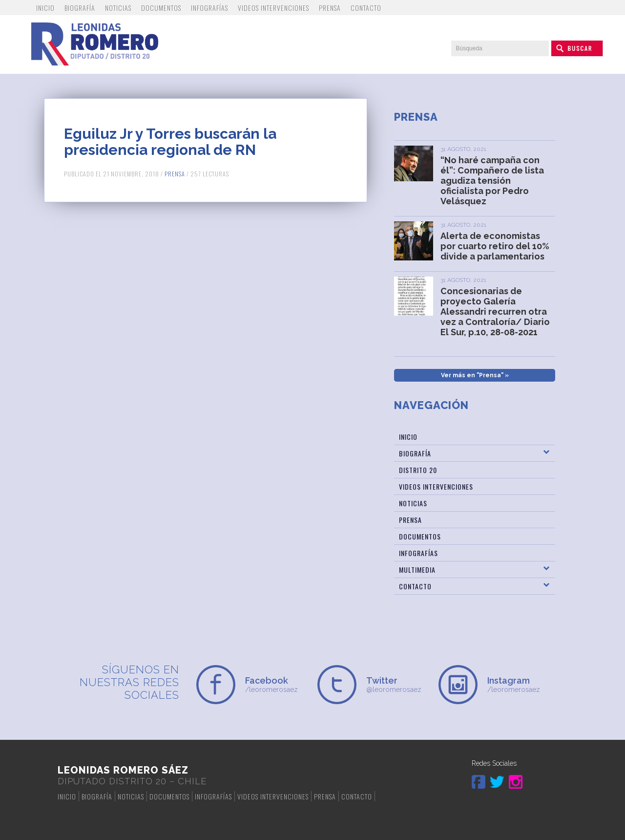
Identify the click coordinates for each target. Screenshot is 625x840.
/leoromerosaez (276, 684)
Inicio (45, 8)
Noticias (118, 8)
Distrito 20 (418, 470)
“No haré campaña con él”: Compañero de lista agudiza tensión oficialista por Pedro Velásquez (492, 181)
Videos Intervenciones (273, 8)
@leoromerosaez (397, 684)
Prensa (330, 8)
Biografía (80, 8)
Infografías (209, 8)
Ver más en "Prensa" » (475, 375)
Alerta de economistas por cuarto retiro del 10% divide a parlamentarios (495, 246)
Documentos (161, 8)
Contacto (366, 8)
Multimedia (417, 570)
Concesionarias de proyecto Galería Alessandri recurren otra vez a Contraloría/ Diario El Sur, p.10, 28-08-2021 (495, 312)
